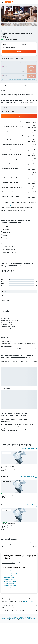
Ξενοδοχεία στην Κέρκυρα (9, 600)
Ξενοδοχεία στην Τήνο (9, 593)
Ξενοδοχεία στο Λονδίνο (9, 594)
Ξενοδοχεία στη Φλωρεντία (10, 604)
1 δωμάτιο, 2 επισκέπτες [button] (9, 48)
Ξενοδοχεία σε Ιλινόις (21, 640)
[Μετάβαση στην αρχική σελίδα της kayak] (9, 2)
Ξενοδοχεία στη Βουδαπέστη (10, 610)
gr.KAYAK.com (8, 638)
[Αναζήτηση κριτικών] (20, 292)
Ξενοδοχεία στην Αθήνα (9, 598)
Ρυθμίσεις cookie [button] (4, 213)
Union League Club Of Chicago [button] (8, 546)
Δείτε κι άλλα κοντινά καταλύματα (30, 471)
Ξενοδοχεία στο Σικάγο (31, 640)
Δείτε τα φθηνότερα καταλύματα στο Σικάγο (29, 499)
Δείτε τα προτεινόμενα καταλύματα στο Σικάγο (28, 528)
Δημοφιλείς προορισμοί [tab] (8, 585)
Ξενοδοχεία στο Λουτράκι (9, 602)
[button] (2, 2)
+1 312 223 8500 (5, 38)
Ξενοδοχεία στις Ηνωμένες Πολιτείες (8, 640)
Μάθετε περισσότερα (7, 205)
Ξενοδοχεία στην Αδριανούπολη (11, 596)
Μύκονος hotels (7, 612)
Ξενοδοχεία (15, 638)
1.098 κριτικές (13, 40)
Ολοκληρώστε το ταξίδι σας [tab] (23, 585)
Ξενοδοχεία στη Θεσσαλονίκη (10, 608)
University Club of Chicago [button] (7, 518)
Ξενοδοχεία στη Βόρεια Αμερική (25, 638)
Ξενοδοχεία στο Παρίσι (9, 606)
